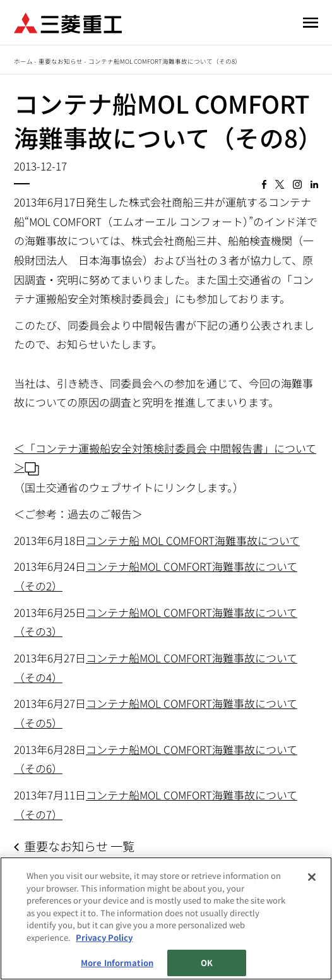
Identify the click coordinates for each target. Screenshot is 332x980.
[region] (166, 918)
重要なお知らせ (61, 61)
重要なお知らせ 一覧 (79, 846)
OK (207, 963)
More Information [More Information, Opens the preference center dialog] (117, 963)
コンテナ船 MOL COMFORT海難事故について (193, 540)
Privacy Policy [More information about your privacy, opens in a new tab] (104, 937)
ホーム (23, 61)
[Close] (312, 877)
